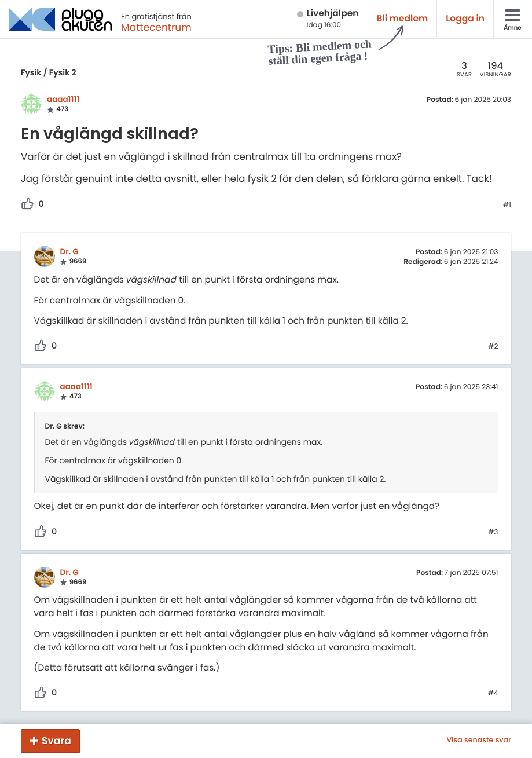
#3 (493, 533)
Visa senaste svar (479, 741)
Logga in (465, 19)
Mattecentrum (156, 27)
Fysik (31, 72)
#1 (507, 205)
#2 (493, 347)
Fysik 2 (63, 72)
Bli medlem (403, 19)
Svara (56, 741)
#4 (493, 694)
